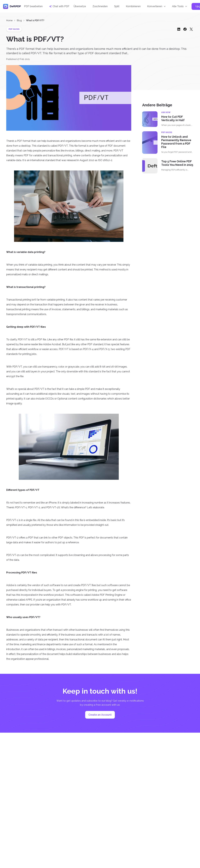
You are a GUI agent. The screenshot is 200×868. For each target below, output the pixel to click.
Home (9, 20)
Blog (19, 20)
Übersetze (80, 7)
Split (117, 7)
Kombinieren (133, 7)
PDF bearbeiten (33, 7)
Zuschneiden (100, 7)
